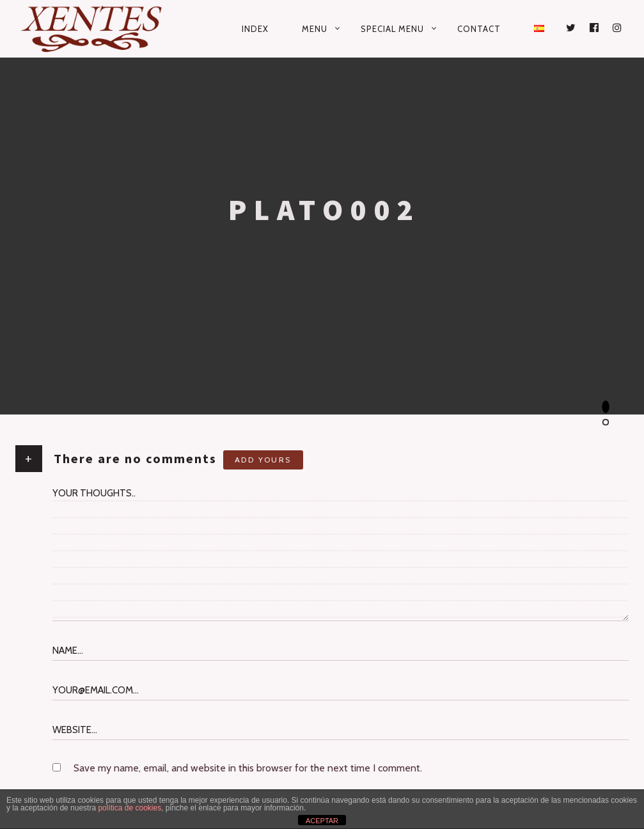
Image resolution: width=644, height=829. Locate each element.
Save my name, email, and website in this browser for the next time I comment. (248, 768)
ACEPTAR (322, 821)
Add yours (263, 460)
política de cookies (130, 808)
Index (255, 29)
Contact (479, 29)
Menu (315, 29)
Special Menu (392, 29)
